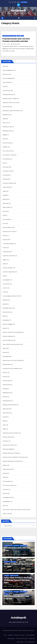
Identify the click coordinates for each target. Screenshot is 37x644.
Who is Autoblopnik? (30, 642)
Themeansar (31, 630)
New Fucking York (8, 340)
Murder (5, 328)
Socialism (6, 441)
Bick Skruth (6, 107)
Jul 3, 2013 (7, 44)
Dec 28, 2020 (9, 554)
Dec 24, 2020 (9, 570)
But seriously (7, 143)
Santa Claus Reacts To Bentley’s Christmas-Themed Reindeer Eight (18, 580)
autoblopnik (16, 44)
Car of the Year (7, 151)
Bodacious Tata (7, 127)
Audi (4, 86)
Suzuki (5, 473)
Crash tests (6, 187)
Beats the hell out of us (10, 103)
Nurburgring (6, 356)
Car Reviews (6, 159)
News (18, 36)
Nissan (5, 352)
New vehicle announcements (12, 344)
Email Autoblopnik (30, 635)
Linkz (4, 292)
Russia (22, 36)
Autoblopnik (18, 10)
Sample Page (32, 638)
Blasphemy (6, 115)
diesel (5, 191)
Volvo (4, 506)
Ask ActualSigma (8, 78)
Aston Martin (7, 82)
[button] (35, 18)
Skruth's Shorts (7, 437)
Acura (4, 66)
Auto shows (6, 90)
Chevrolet (6, 167)
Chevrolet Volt (7, 171)
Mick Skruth (6, 312)
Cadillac (5, 147)
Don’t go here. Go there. (19, 635)
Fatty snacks (7, 207)
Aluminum (6, 74)
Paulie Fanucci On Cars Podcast (12, 360)
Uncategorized (7, 497)
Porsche (5, 377)
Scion (4, 425)
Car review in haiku (9, 155)
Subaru (5, 465)
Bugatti (5, 135)
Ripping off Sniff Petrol (10, 405)
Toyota (5, 493)
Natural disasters (8, 336)
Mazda (5, 304)
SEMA (4, 429)
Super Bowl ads (7, 469)
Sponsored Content (9, 445)
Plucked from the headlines (11, 368)
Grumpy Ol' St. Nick (9, 231)
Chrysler (5, 179)
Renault (5, 397)
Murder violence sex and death (12, 332)
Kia (4, 276)
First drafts (6, 219)
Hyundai (5, 240)
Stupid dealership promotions (12, 461)
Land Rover (6, 284)
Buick (4, 139)
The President (7, 481)
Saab (4, 421)
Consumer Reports (8, 183)
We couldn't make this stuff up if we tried (16, 510)
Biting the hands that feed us (9, 36)
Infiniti (5, 248)
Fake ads (5, 203)
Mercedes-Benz (7, 308)
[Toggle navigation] (19, 18)
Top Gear (5, 489)
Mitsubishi (6, 320)
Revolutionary (7, 401)
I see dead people (8, 244)
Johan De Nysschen (9, 272)
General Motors (7, 227)
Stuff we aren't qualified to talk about (14, 457)
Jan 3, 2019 (8, 603)
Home (5, 635)
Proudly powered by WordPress (10, 630)
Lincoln (5, 288)
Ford (4, 223)
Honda (5, 236)
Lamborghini (7, 280)
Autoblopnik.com (8, 94)
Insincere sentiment (9, 256)
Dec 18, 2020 (9, 587)
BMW (4, 119)
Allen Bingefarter (8, 70)
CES (4, 163)
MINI (4, 316)
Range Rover (7, 393)
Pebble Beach (7, 364)
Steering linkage (8, 449)
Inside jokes (6, 252)
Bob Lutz (5, 123)
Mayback (5, 300)
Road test (6, 409)
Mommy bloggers (8, 324)
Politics (5, 373)
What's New (6, 514)
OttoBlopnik (18, 570)
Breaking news (7, 131)
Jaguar (5, 260)
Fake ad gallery (11, 638)
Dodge (5, 195)
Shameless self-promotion (11, 433)
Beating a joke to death (10, 99)
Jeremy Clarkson (8, 268)
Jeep (4, 264)
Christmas (6, 175)
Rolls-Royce (6, 413)
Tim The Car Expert (9, 485)
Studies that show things (10, 453)
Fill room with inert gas (22, 638)
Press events (7, 385)
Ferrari (5, 211)
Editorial (5, 199)
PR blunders (6, 381)
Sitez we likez (20, 642)
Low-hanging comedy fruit (11, 296)
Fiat (4, 215)
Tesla (4, 477)
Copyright (10, 635)
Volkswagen (6, 501)
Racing (5, 389)
